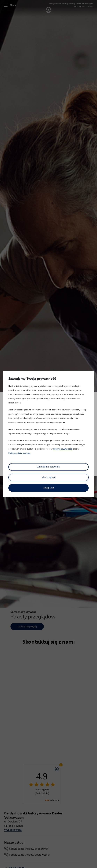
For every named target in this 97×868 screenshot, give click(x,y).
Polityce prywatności (63, 449)
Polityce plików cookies (19, 453)
